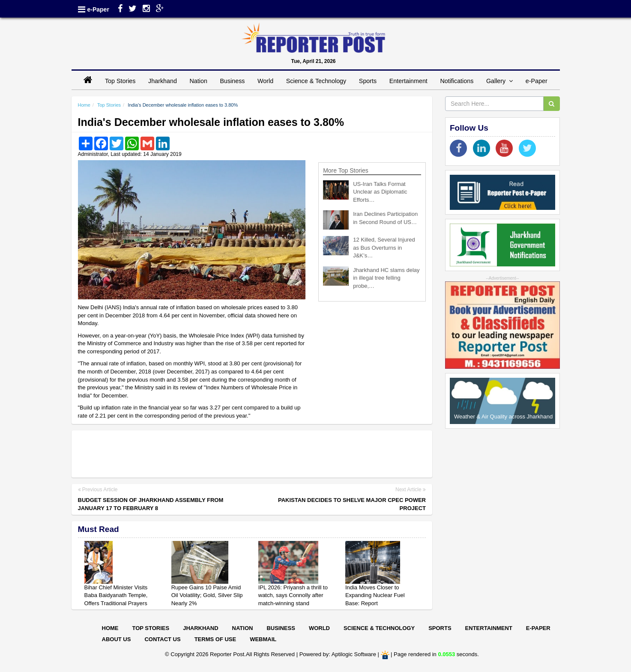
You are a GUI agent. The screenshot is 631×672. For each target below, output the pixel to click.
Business (232, 81)
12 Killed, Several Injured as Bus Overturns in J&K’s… (384, 248)
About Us (117, 639)
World (265, 81)
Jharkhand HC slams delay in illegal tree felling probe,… (386, 278)
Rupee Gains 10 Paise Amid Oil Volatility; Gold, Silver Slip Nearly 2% (207, 595)
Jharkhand (163, 81)
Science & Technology (316, 81)
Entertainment (408, 81)
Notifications (457, 81)
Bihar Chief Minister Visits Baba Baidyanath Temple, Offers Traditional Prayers (116, 595)
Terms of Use (215, 639)
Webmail (263, 639)
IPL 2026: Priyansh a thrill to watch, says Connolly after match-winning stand (293, 595)
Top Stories (120, 81)
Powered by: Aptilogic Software (338, 655)
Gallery (499, 81)
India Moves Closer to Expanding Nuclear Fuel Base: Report (375, 595)
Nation (199, 81)
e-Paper (98, 9)
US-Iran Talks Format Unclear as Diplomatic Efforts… (380, 192)
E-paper (538, 628)
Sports (368, 81)
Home (84, 105)
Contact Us (162, 639)
